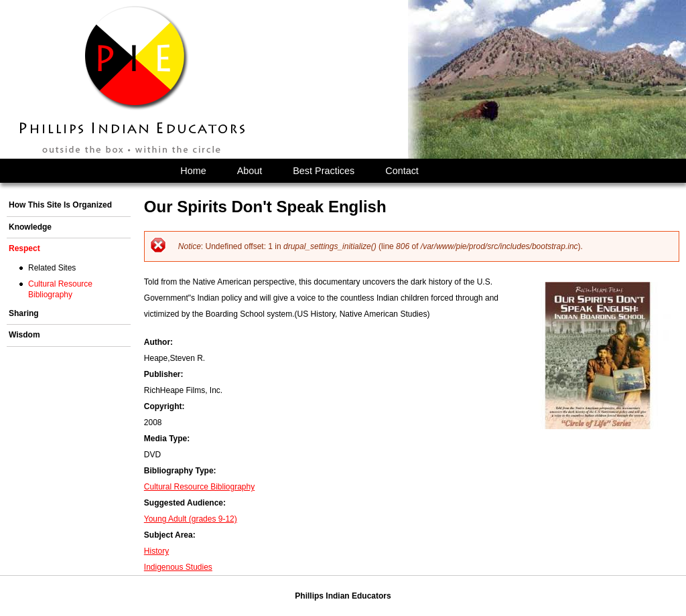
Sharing (24, 313)
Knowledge (30, 227)
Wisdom (24, 335)
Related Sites (52, 268)
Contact (402, 171)
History (156, 551)
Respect (24, 248)
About (250, 171)
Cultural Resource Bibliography (199, 487)
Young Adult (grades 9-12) (191, 519)
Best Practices (324, 171)
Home (193, 171)
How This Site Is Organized (60, 205)
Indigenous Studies (178, 567)
